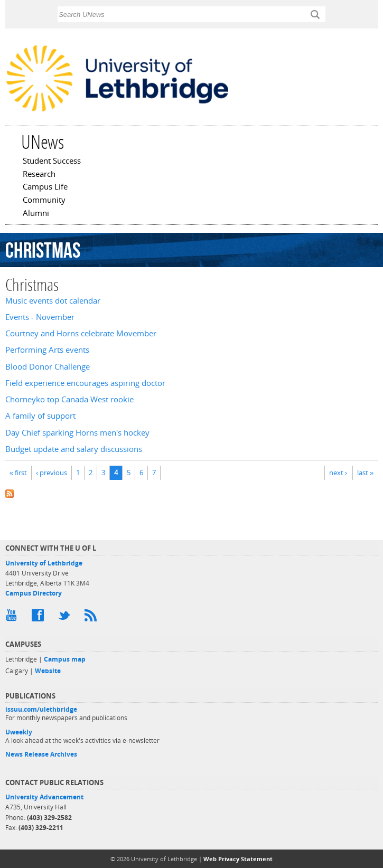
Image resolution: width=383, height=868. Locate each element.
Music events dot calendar (53, 301)
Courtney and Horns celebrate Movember (81, 333)
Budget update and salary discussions (74, 449)
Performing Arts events (47, 350)
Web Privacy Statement (238, 859)
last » (365, 473)
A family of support (40, 416)
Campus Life (45, 187)
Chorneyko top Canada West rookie (69, 399)
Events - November (40, 317)
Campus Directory (34, 593)
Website (48, 671)
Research (39, 175)
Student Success (52, 162)
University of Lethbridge (44, 563)
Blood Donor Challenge (48, 367)
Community (44, 201)
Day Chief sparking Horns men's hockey (77, 433)
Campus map (65, 659)
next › (338, 473)
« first (18, 473)
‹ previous (52, 473)
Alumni (36, 214)
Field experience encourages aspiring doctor (85, 383)
